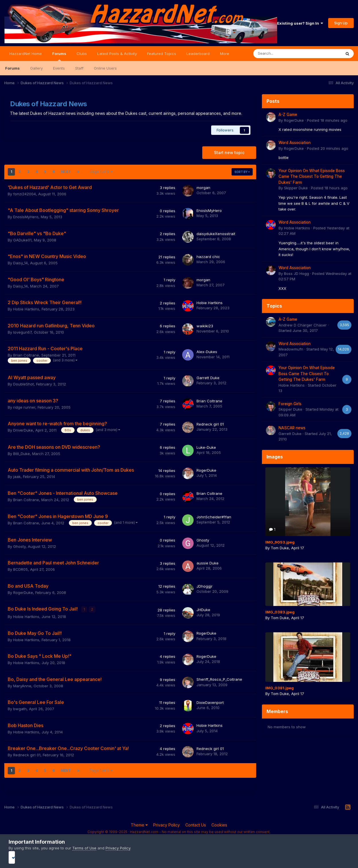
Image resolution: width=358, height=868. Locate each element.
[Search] (282, 54)
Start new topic (229, 152)
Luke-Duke (206, 447)
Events (59, 68)
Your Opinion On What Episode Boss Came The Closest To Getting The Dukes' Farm (312, 177)
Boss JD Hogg (296, 273)
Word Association (295, 143)
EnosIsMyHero (26, 217)
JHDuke (203, 609)
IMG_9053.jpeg (280, 542)
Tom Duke (280, 548)
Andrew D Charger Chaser (303, 325)
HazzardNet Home (26, 54)
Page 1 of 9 (101, 172)
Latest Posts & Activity (117, 54)
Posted (327, 120)
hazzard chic (208, 257)
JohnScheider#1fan (214, 517)
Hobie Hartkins (26, 309)
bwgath (20, 708)
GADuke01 (22, 240)
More (225, 54)
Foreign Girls (290, 404)
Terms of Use (84, 848)
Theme (139, 824)
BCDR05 (21, 569)
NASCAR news (292, 428)
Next (66, 172)
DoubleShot (24, 384)
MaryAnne (22, 685)
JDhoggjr (205, 586)
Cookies (219, 824)
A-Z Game (288, 115)
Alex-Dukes (207, 352)
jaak (17, 477)
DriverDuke (23, 430)
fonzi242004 (25, 194)
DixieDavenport (210, 702)
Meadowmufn (291, 349)
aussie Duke (208, 563)
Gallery (36, 68)
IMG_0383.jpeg (280, 612)
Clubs (82, 54)
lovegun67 (22, 332)
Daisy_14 (21, 263)
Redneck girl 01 (210, 424)
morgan (203, 188)
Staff (79, 68)
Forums (59, 56)
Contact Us (196, 824)
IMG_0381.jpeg (280, 688)
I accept (179, 857)
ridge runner (24, 407)
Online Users (105, 68)
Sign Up (341, 23)
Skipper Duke (296, 188)
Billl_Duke (22, 454)
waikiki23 (205, 326)
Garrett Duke (208, 378)
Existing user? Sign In (300, 23)
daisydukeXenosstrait (216, 234)
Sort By (242, 172)
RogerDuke (206, 470)
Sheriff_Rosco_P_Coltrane (219, 679)
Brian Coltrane (26, 355)
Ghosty (19, 546)
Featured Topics (162, 54)
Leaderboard (198, 54)
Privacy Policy (167, 824)
